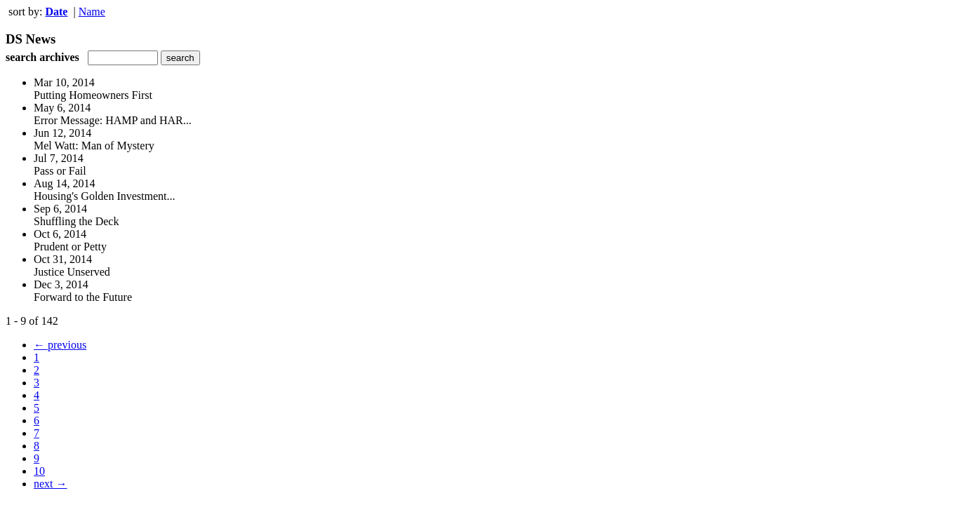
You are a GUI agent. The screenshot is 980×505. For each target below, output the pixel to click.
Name (92, 12)
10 (39, 471)
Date (56, 12)
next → (51, 484)
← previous (60, 345)
